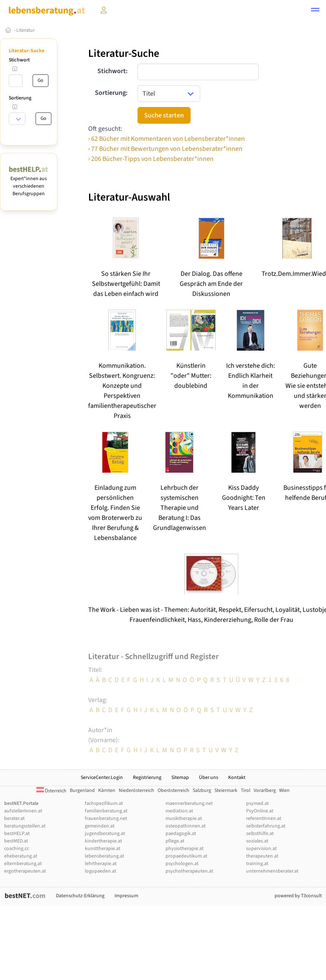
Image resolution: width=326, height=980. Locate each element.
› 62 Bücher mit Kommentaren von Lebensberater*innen (167, 139)
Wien (284, 790)
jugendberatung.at (105, 834)
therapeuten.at (262, 856)
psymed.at (257, 803)
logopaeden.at (101, 871)
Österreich (51, 791)
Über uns (209, 778)
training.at (257, 864)
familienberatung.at (106, 811)
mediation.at (179, 811)
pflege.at (175, 841)
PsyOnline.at (260, 811)
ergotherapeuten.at (25, 871)
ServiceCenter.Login (102, 778)
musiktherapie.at (184, 818)
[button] (315, 11)
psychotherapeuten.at (189, 871)
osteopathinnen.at (186, 826)
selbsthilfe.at (260, 834)
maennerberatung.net (189, 803)
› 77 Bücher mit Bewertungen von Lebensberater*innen (165, 149)
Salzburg (202, 790)
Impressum (126, 896)
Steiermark (226, 790)
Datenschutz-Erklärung (80, 896)
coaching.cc (17, 849)
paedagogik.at (181, 834)
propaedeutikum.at (186, 856)
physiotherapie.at (185, 849)
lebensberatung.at (104, 856)
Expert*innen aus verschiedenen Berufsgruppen (29, 182)
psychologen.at (182, 864)
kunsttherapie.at (103, 849)
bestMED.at (16, 841)
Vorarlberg (265, 790)
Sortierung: (111, 93)
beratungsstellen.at (25, 826)
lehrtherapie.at (101, 864)
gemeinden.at (100, 826)
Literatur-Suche (27, 51)
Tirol (246, 790)
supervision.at (261, 849)
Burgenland (82, 790)
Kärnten (107, 790)
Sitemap (180, 778)
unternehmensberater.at (272, 871)
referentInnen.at (264, 818)
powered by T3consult (298, 896)
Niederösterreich (136, 790)
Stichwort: (112, 71)
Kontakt (237, 778)
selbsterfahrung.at (266, 826)
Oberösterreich (173, 790)
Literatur (25, 30)
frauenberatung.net (106, 818)
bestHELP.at (17, 834)
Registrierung (147, 778)
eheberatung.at (21, 856)
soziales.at (257, 841)
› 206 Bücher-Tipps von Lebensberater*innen (151, 159)
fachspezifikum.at (104, 803)
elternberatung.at (23, 864)
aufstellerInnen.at (23, 811)
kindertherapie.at (103, 841)
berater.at (14, 818)
